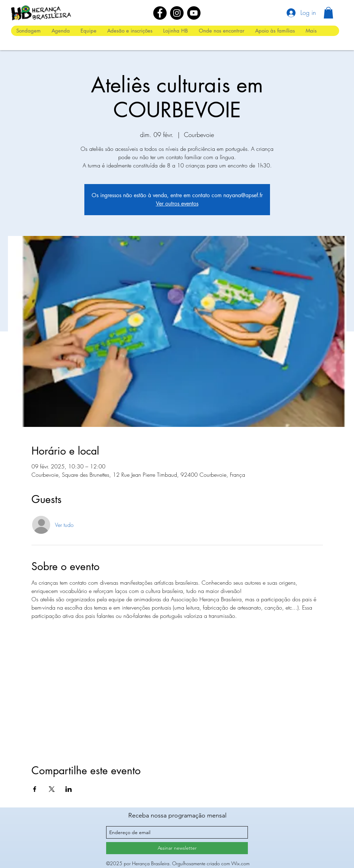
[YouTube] (194, 13)
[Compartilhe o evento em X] (52, 789)
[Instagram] (177, 13)
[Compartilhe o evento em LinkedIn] (69, 789)
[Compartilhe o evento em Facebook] (35, 789)
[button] (328, 13)
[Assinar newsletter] (177, 848)
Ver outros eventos (177, 204)
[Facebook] (160, 13)
